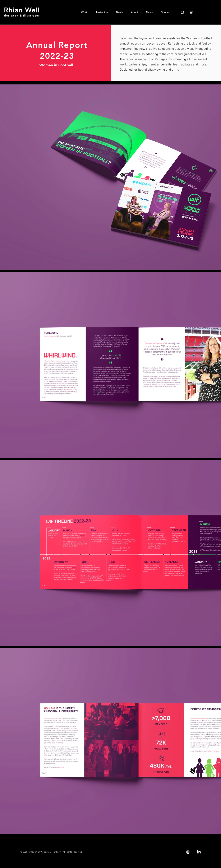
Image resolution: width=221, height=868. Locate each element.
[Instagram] (182, 12)
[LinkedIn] (192, 12)
